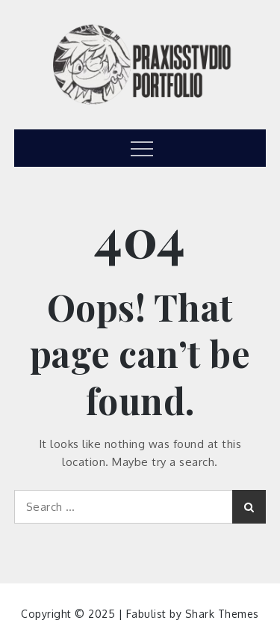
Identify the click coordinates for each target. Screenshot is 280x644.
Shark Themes (222, 614)
